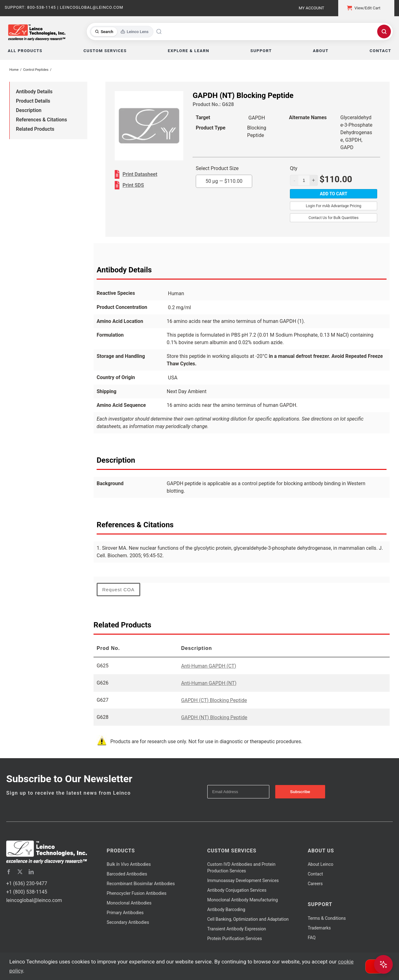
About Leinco (320, 864)
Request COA (118, 590)
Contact (315, 874)
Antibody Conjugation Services (237, 890)
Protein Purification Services (235, 939)
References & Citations (41, 120)
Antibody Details (34, 92)
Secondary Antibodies (128, 922)
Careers (315, 884)
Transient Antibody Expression (237, 929)
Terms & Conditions (327, 918)
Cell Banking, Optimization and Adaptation (248, 919)
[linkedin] (31, 872)
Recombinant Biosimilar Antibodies (141, 884)
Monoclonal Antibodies (129, 903)
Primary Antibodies (125, 913)
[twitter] (20, 872)
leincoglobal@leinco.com (34, 900)
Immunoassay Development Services (243, 880)
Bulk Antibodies (129, 864)
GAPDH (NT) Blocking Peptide (214, 717)
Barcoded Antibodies (127, 874)
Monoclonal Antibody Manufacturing (243, 900)
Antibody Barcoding (226, 909)
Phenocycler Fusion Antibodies (137, 893)
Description (29, 110)
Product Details (33, 101)
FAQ (312, 938)
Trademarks (319, 928)
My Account (311, 8)
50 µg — (224, 181)
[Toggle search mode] (122, 32)
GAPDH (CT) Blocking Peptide (214, 700)
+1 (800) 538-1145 (27, 892)
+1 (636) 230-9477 (27, 883)
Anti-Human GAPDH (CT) (209, 666)
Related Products (35, 129)
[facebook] (9, 872)
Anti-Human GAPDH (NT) (209, 683)
